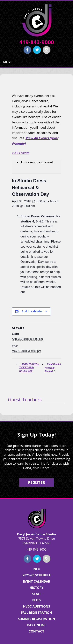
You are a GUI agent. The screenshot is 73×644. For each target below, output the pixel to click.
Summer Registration (36, 619)
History (37, 588)
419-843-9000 (37, 42)
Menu (8, 62)
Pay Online (37, 625)
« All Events (21, 153)
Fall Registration (36, 613)
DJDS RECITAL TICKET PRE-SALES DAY (29, 368)
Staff (36, 594)
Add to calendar (32, 311)
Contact (36, 631)
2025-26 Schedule (37, 575)
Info (36, 569)
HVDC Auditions (37, 606)
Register (36, 482)
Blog (37, 600)
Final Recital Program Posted (53, 368)
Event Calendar (37, 581)
